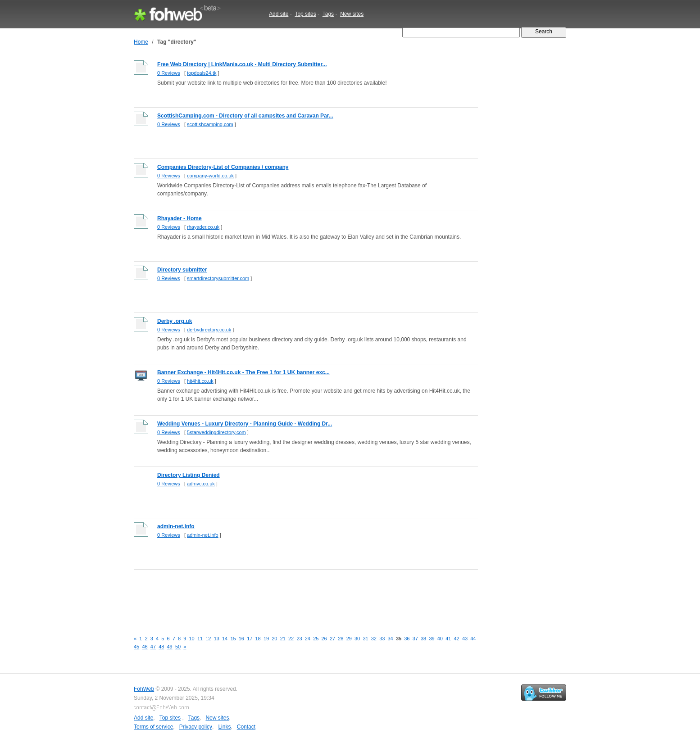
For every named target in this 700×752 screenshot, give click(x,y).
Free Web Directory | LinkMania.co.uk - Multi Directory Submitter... (242, 64)
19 (266, 639)
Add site (279, 14)
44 (473, 639)
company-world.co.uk (210, 176)
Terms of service (153, 727)
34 (391, 639)
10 (192, 639)
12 (208, 639)
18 (258, 639)
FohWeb (144, 689)
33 (382, 639)
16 (241, 639)
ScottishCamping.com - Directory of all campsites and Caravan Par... (245, 116)
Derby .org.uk (175, 321)
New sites (352, 14)
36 (407, 639)
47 (153, 647)
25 (316, 639)
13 (217, 639)
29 (349, 639)
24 (308, 639)
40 (440, 639)
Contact (246, 727)
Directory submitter (182, 270)
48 (161, 647)
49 (170, 647)
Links (224, 727)
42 (457, 639)
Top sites (305, 14)
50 (178, 647)
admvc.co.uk (201, 484)
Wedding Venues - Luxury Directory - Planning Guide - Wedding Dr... (245, 424)
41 (448, 639)
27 (332, 639)
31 (365, 639)
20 (274, 639)
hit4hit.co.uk (200, 381)
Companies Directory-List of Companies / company (223, 167)
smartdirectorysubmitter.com (218, 278)
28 (341, 639)
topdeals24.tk (202, 73)
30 (357, 639)
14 (225, 639)
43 (465, 639)
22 (291, 639)
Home (141, 42)
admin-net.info (176, 526)
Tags (328, 14)
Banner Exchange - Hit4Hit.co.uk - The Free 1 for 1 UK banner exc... (243, 372)
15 (233, 639)
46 (145, 647)
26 (324, 639)
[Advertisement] (298, 596)
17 (250, 639)
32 (374, 639)
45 (136, 647)
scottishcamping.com (210, 124)
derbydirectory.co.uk (209, 330)
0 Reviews (169, 73)
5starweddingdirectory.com (216, 432)
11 (200, 639)
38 (423, 639)
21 (283, 639)
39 (432, 639)
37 (415, 639)
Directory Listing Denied (189, 475)
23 (299, 639)
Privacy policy (196, 727)
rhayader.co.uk (203, 227)
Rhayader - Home (180, 218)
